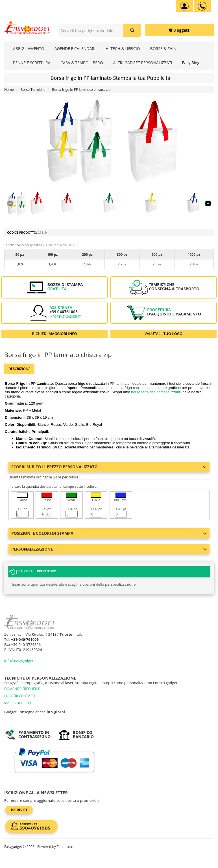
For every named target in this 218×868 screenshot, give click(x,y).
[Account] (184, 6)
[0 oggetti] (180, 30)
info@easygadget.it (65, 317)
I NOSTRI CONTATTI (20, 696)
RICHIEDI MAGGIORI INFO (55, 334)
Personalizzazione (109, 549)
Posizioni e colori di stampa (109, 533)
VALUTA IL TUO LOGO (164, 334)
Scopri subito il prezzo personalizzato (109, 467)
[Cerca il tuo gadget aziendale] (132, 30)
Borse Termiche (33, 90)
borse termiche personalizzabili (156, 392)
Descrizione (19, 369)
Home (9, 90)
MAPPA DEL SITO (18, 703)
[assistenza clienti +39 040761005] (202, 6)
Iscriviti (19, 810)
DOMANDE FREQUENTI (22, 689)
